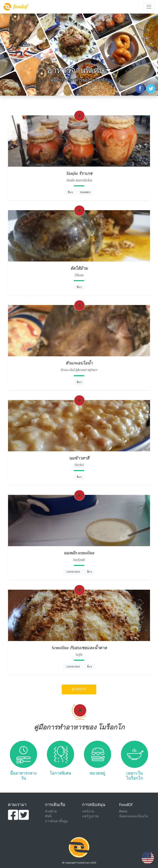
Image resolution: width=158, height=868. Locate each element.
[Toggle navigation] (149, 7)
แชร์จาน (88, 812)
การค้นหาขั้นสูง (56, 821)
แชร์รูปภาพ (90, 816)
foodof (15, 7)
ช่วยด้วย (51, 812)
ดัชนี (48, 816)
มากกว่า (79, 689)
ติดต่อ (123, 812)
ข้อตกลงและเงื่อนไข (134, 816)
